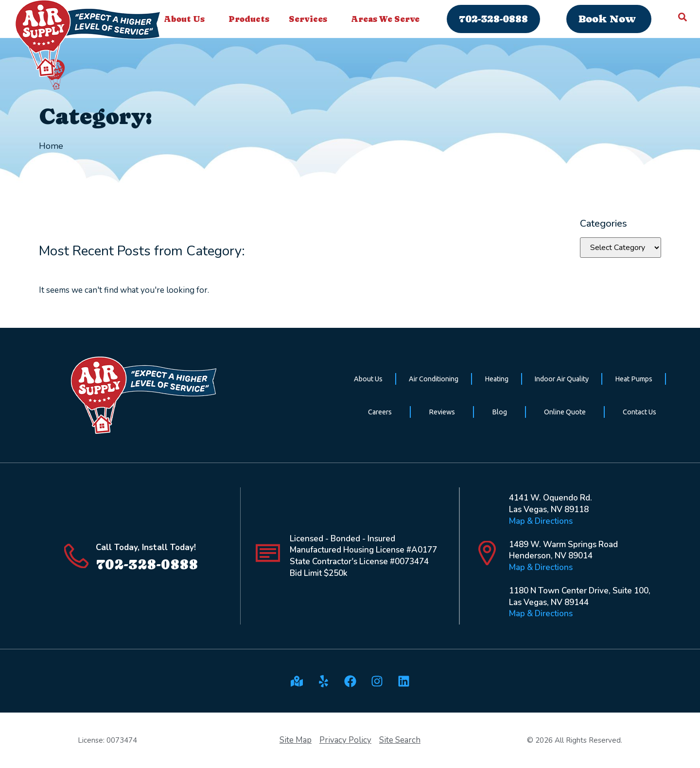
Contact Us (639, 412)
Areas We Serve (388, 19)
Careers (380, 412)
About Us (187, 19)
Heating (497, 379)
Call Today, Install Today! (146, 547)
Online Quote (565, 412)
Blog (499, 412)
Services (310, 19)
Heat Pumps (634, 379)
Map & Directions (541, 521)
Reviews (442, 412)
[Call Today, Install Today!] (76, 556)
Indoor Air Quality (561, 379)
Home (51, 146)
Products (249, 19)
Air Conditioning (434, 379)
